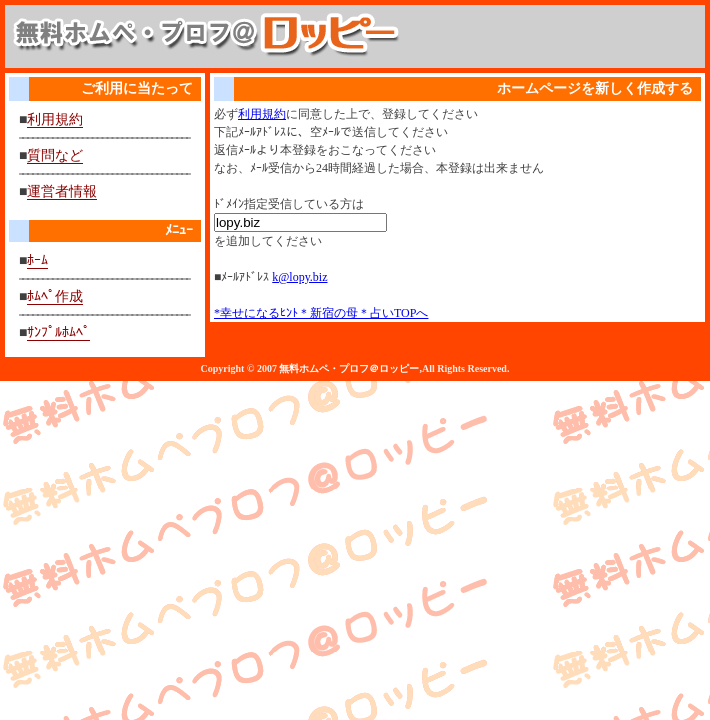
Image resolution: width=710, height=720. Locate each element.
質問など (55, 155)
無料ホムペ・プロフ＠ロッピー (349, 368)
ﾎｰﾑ (37, 260)
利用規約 (55, 119)
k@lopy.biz (299, 277)
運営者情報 (62, 191)
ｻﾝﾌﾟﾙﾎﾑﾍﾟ (58, 332)
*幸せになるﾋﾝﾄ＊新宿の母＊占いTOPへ (321, 313)
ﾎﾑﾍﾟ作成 (55, 296)
